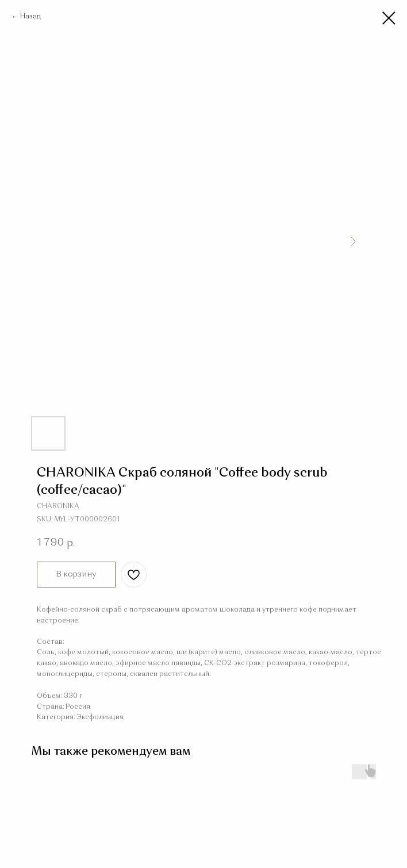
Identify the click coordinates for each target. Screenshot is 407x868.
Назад (30, 17)
